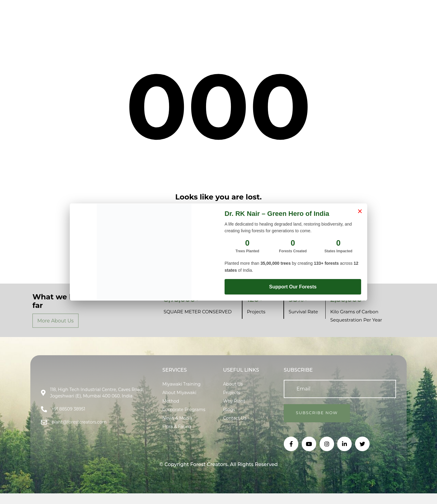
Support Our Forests (293, 287)
